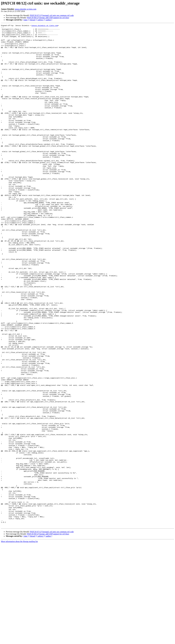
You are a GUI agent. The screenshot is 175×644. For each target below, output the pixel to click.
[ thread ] (33, 20)
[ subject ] (40, 20)
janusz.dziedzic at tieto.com (26, 9)
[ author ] (48, 20)
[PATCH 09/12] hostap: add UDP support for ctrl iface (48, 18)
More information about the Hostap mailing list (19, 642)
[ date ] (26, 20)
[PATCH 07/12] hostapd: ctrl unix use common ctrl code (52, 15)
